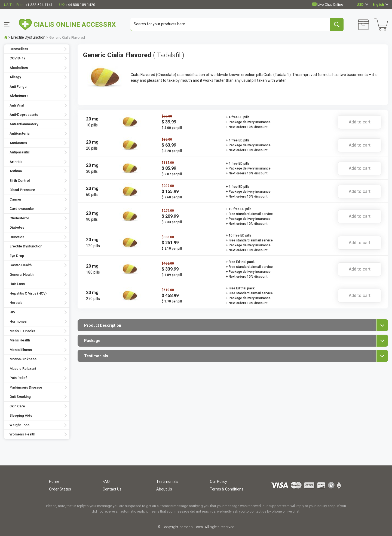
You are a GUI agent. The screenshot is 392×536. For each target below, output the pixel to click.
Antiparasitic (20, 152)
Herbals (16, 303)
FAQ (106, 482)
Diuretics (17, 237)
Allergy (15, 77)
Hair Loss (17, 284)
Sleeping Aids (21, 416)
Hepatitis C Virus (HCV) (28, 293)
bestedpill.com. (191, 527)
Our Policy (218, 482)
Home (54, 482)
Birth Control (20, 181)
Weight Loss (19, 425)
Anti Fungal (18, 87)
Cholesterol (19, 218)
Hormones (18, 322)
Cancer (16, 199)
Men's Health (20, 340)
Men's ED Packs (22, 331)
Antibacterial (20, 134)
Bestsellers (19, 49)
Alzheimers (19, 96)
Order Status (60, 489)
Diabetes (17, 228)
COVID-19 (17, 58)
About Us (164, 489)
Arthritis (16, 162)
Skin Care (17, 406)
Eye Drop (17, 256)
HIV (12, 312)
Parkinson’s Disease (26, 387)
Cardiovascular (22, 209)
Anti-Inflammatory (24, 124)
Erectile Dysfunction (28, 37)
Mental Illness (21, 350)
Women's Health (22, 434)
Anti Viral (17, 105)
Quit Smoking (20, 397)
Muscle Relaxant (23, 369)
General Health (22, 275)
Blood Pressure (22, 190)
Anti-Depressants (24, 115)
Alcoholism (19, 68)
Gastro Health (21, 265)
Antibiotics (18, 143)
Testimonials (167, 482)
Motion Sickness (23, 359)
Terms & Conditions (227, 489)
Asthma (16, 171)
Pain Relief (18, 378)
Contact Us (112, 489)
